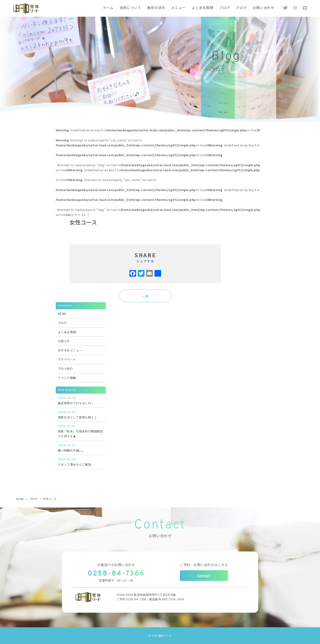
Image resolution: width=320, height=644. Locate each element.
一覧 (145, 296)
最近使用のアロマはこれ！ (81, 400)
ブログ (62, 323)
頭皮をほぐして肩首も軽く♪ (81, 415)
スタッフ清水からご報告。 (81, 462)
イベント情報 (67, 378)
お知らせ (64, 341)
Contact (204, 576)
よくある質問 (67, 332)
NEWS (62, 314)
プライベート (67, 359)
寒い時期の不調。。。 (81, 448)
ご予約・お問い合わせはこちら (204, 565)
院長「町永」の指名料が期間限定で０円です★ (81, 431)
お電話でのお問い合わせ (116, 565)
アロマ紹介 (65, 369)
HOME (20, 499)
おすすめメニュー (70, 350)
